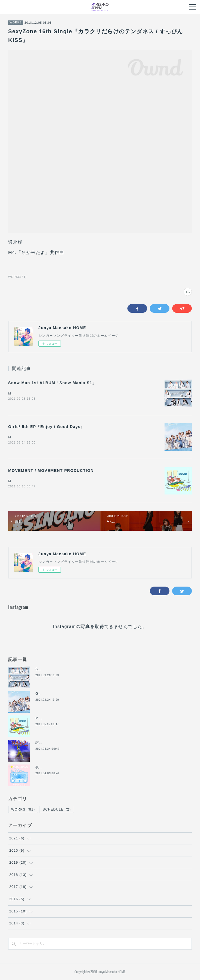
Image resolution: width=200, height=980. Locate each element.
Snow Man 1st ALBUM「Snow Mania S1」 (52, 383)
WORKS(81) (17, 277)
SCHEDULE (57, 809)
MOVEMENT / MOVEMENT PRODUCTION (51, 471)
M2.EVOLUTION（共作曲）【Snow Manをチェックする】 (58, 393)
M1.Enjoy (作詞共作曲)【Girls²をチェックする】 (49, 437)
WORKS (16, 22)
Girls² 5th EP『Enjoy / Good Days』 (47, 427)
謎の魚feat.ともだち (52, 743)
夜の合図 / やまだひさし (56, 767)
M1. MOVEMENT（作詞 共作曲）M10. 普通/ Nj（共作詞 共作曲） (66, 481)
